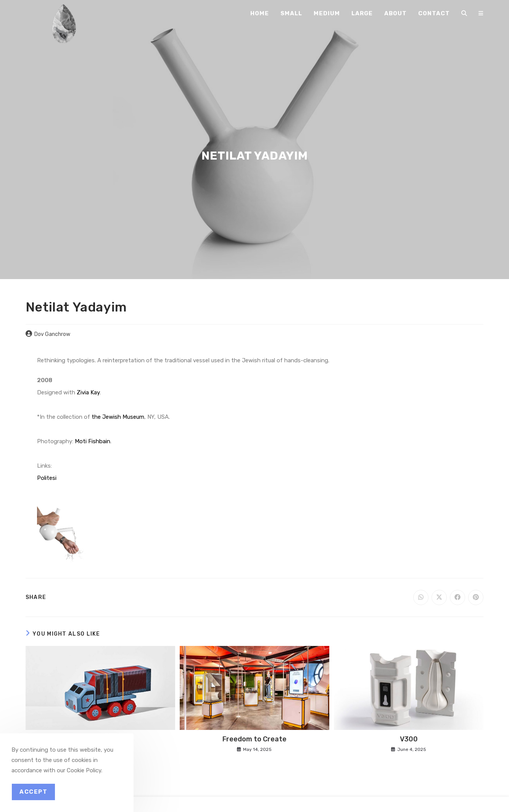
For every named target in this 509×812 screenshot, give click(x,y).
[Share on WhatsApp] (421, 597)
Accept (33, 792)
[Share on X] (439, 597)
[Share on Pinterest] (476, 597)
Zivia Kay (88, 392)
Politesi (47, 478)
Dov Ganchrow (52, 334)
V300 (409, 739)
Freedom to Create (254, 739)
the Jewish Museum (118, 417)
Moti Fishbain (93, 441)
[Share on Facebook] (457, 597)
